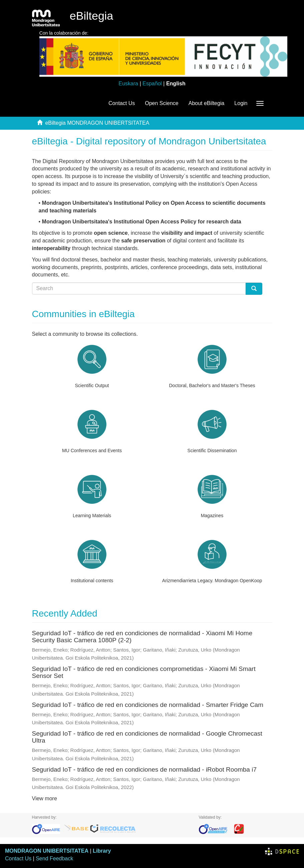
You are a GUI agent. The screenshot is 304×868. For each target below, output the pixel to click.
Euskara (128, 84)
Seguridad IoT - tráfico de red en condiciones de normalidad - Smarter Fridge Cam (148, 705)
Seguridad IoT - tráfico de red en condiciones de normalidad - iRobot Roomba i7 (144, 769)
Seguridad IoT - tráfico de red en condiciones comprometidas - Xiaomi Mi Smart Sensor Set (144, 672)
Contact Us (122, 103)
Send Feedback (54, 858)
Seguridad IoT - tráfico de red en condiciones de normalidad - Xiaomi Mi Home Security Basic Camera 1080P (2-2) (142, 637)
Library (102, 851)
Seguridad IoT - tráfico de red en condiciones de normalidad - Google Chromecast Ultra (147, 737)
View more (45, 798)
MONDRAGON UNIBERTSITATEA (47, 851)
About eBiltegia (207, 103)
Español (152, 84)
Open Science (162, 103)
